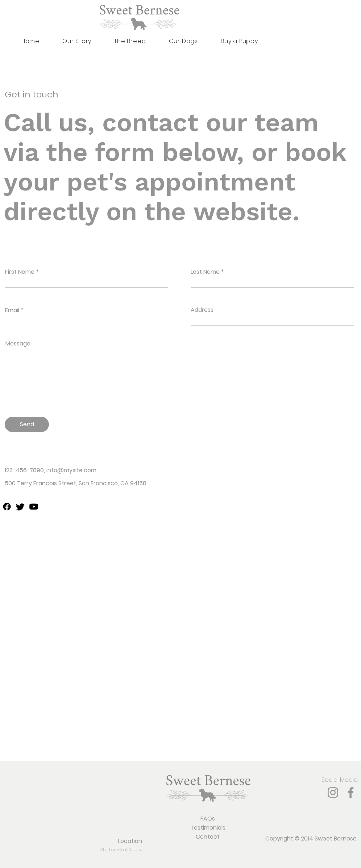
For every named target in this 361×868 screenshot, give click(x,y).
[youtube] (34, 507)
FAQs (208, 819)
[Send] (27, 424)
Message (18, 344)
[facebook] (7, 507)
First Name (20, 272)
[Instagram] (333, 792)
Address (202, 310)
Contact (208, 837)
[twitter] (20, 507)
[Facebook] (351, 792)
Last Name (205, 272)
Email (12, 310)
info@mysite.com (71, 470)
